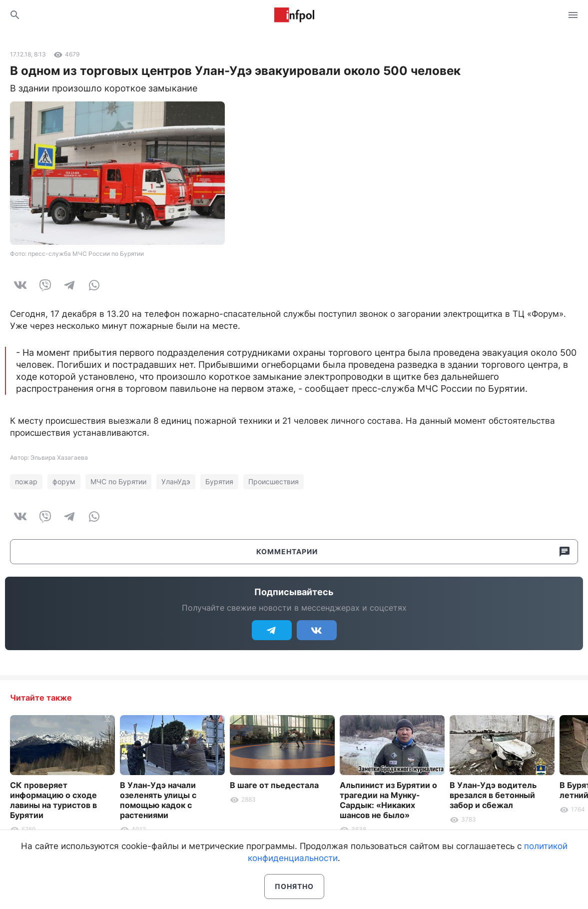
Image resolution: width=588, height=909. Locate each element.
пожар (26, 481)
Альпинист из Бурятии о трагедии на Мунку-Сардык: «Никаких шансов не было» (388, 800)
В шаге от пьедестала (274, 785)
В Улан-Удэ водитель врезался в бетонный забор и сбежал (493, 795)
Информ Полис (294, 15)
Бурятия (219, 481)
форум (64, 481)
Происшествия (274, 481)
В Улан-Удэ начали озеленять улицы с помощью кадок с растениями (158, 800)
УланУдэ (176, 481)
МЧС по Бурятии (118, 481)
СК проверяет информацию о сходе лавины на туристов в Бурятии (53, 800)
